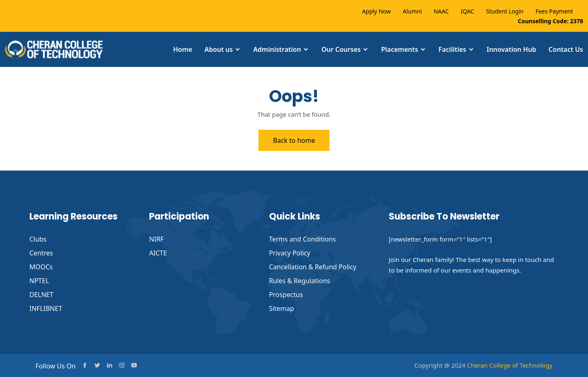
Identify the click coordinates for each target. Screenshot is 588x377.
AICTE (158, 253)
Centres (41, 253)
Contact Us (566, 49)
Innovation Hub (512, 49)
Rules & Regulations (300, 281)
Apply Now (376, 11)
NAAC (441, 11)
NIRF (156, 239)
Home (183, 49)
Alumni (412, 11)
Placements (399, 49)
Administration (277, 49)
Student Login (505, 11)
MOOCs (41, 267)
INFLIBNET (46, 308)
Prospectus (286, 295)
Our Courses (341, 49)
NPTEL (39, 281)
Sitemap (282, 308)
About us (219, 49)
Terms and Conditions (303, 239)
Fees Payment (554, 11)
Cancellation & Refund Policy (313, 267)
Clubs (38, 239)
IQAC (467, 11)
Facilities (452, 49)
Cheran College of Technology (510, 365)
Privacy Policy (290, 253)
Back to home (294, 140)
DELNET (41, 295)
